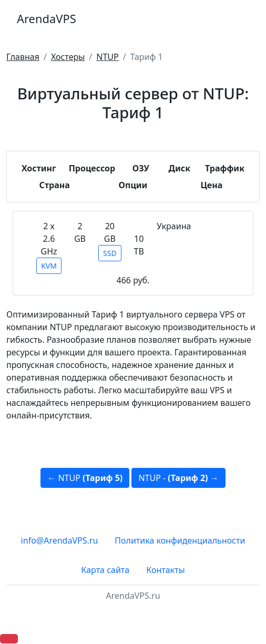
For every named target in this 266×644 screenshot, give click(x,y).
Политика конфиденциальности (180, 540)
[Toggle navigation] (245, 19)
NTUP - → (178, 478)
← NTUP (85, 478)
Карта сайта (105, 570)
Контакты (165, 570)
